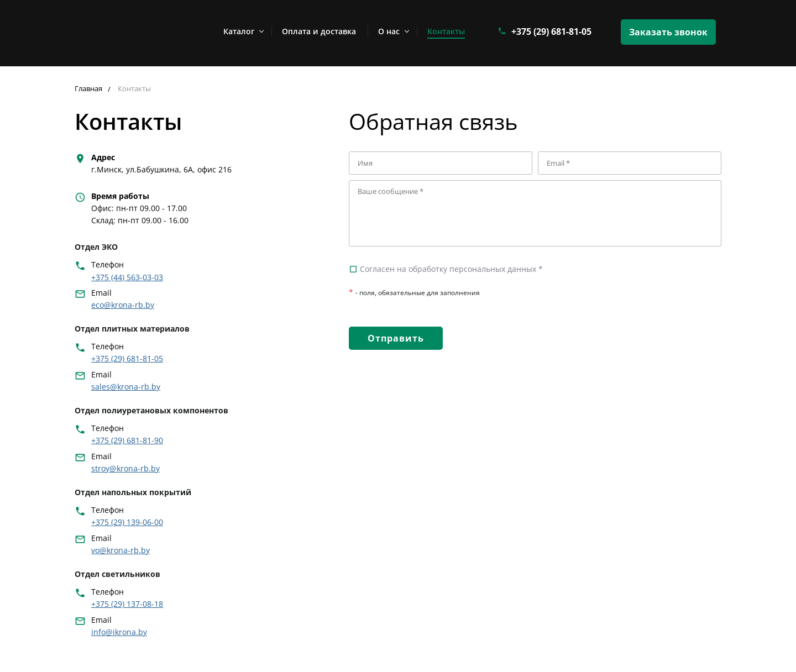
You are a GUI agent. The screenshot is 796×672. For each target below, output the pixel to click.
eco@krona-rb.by (123, 305)
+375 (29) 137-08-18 (127, 604)
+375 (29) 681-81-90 (127, 440)
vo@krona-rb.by (121, 550)
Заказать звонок (668, 32)
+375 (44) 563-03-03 (127, 277)
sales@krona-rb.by (126, 387)
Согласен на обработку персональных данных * (446, 269)
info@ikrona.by (119, 632)
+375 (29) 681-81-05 (551, 32)
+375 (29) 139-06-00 (127, 522)
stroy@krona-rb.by (125, 468)
